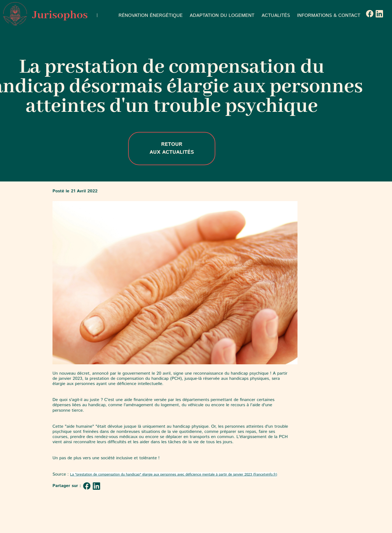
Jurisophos (45, 14)
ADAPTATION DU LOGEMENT (222, 16)
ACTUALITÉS (276, 16)
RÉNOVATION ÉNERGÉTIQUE (151, 16)
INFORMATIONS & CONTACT (329, 16)
